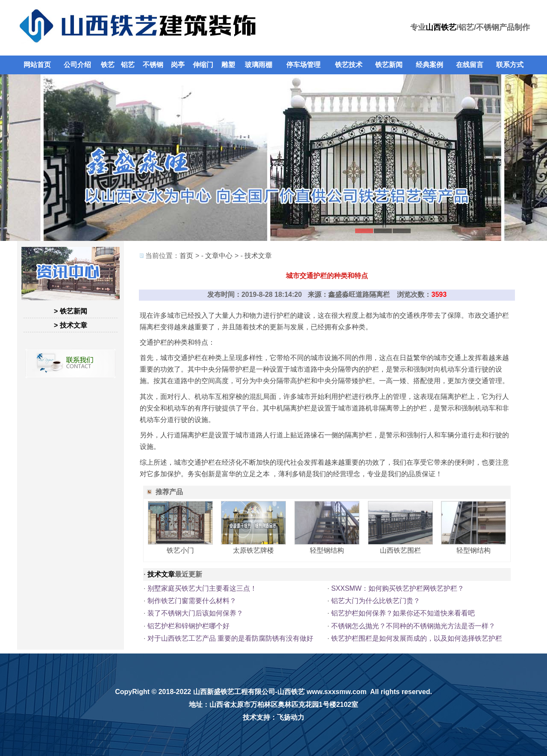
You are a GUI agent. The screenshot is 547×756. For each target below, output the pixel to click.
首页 (186, 256)
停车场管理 (303, 65)
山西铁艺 (441, 27)
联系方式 (510, 65)
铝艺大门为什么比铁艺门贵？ (376, 601)
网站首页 (37, 65)
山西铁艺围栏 (400, 550)
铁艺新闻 (389, 65)
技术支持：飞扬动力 (273, 717)
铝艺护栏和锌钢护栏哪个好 (188, 626)
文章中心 (219, 256)
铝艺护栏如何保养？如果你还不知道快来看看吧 (403, 613)
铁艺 (108, 65)
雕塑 (228, 65)
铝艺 (128, 65)
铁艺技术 (349, 65)
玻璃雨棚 (259, 65)
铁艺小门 (180, 550)
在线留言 (470, 65)
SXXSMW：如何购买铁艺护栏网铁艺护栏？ (398, 588)
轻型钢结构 (327, 550)
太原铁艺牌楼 (253, 550)
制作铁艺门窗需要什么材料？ (192, 601)
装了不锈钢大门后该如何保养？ (195, 613)
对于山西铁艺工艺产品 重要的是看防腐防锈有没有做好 (230, 638)
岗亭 (178, 65)
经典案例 (429, 65)
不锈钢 (153, 65)
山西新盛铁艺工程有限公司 (234, 692)
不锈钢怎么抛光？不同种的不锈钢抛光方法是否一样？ (413, 626)
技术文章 (258, 256)
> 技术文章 (71, 325)
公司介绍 (77, 65)
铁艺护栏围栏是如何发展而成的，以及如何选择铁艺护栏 (417, 638)
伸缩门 (203, 65)
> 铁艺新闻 (71, 311)
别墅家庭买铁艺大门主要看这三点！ (202, 588)
